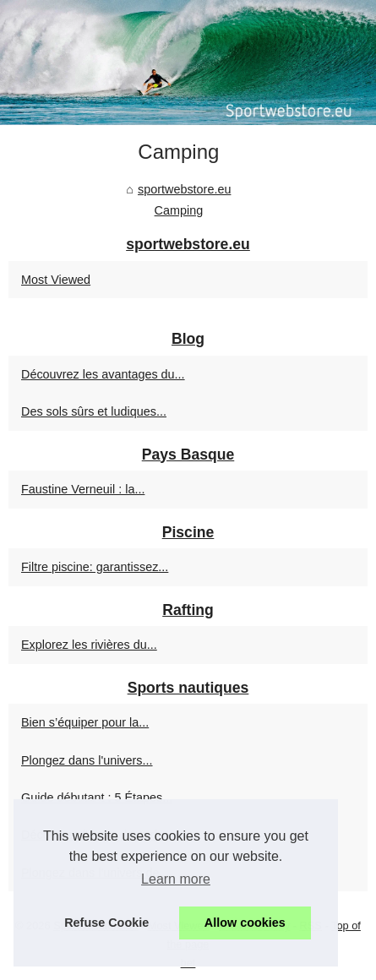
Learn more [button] (176, 879)
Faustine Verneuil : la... (83, 489)
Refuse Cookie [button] (106, 923)
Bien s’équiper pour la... (85, 722)
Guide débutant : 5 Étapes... (97, 798)
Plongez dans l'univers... (87, 760)
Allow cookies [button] (245, 923)
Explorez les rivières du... (89, 645)
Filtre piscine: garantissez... (95, 567)
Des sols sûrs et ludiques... (94, 411)
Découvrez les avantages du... (103, 374)
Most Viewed (56, 280)
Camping (179, 210)
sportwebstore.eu (184, 189)
